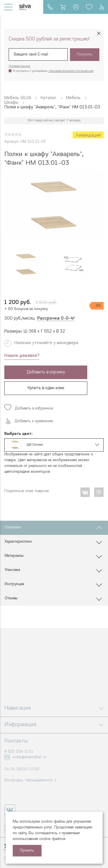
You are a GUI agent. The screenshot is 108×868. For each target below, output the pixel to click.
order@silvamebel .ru (29, 757)
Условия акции (19, 66)
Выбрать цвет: (18, 434)
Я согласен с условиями (53, 71)
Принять (27, 851)
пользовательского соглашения (71, 71)
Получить (85, 54)
